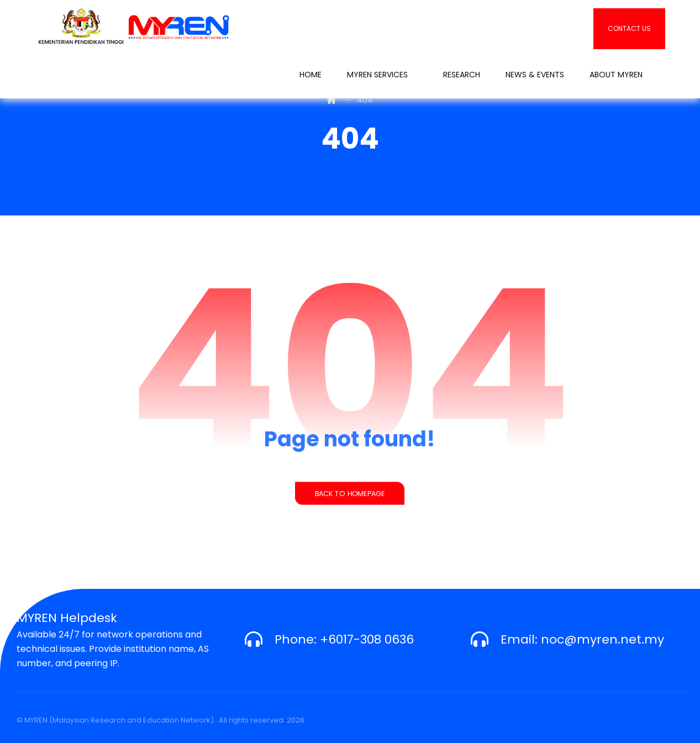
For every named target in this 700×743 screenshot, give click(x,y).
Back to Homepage (350, 493)
